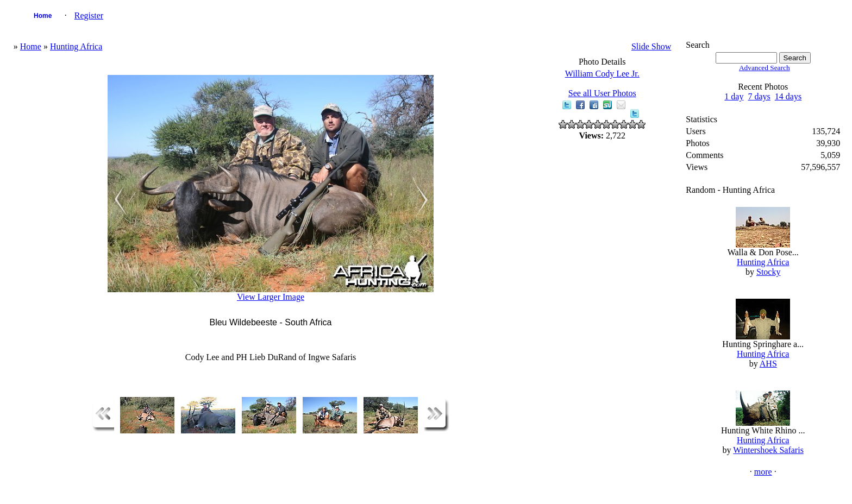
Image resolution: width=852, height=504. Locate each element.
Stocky (768, 272)
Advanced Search (765, 68)
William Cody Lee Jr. (602, 74)
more (763, 472)
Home (43, 16)
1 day (734, 96)
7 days (759, 96)
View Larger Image (271, 297)
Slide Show (651, 46)
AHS (768, 364)
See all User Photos (602, 93)
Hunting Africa (76, 46)
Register (89, 15)
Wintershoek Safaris (768, 450)
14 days (788, 96)
